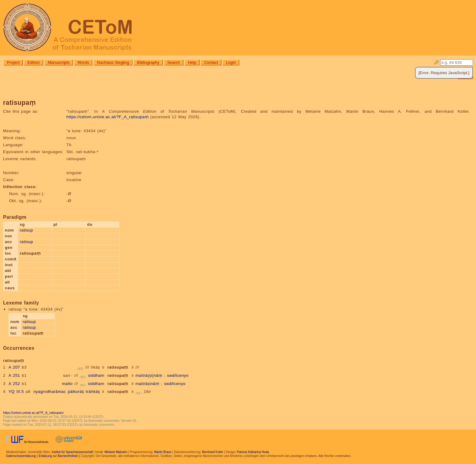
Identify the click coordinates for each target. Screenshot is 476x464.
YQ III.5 (16, 392)
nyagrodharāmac (50, 392)
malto (67, 384)
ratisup (26, 230)
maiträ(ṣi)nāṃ (149, 375)
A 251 (14, 375)
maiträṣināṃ (147, 384)
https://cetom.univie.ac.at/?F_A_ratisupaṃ (107, 117)
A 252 (14, 384)
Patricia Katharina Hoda (253, 452)
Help (192, 62)
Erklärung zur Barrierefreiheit (58, 456)
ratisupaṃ (118, 367)
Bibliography (148, 62)
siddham (96, 375)
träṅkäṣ (93, 392)
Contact (211, 62)
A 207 (14, 367)
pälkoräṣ (76, 392)
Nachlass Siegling (113, 62)
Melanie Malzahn (116, 452)
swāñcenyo (178, 375)
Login (231, 62)
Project (13, 62)
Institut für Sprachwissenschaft (72, 452)
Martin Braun (163, 452)
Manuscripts (59, 62)
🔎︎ (436, 62)
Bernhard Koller (213, 452)
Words (83, 62)
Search (174, 62)
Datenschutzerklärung (21, 456)
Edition (34, 62)
